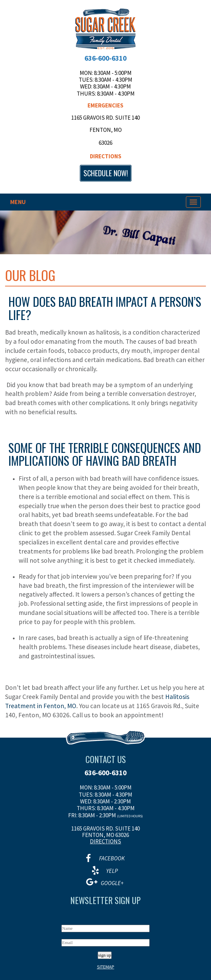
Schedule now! (106, 173)
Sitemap (106, 967)
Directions (106, 156)
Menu (18, 202)
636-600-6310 (105, 58)
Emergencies (105, 105)
